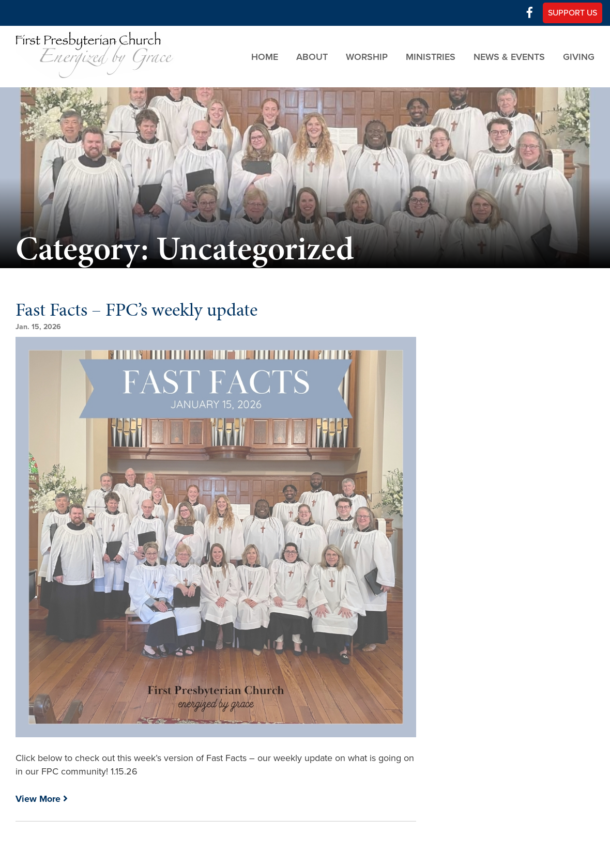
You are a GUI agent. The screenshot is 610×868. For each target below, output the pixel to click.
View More (42, 799)
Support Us (573, 13)
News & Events (509, 56)
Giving (579, 56)
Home (265, 56)
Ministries (431, 56)
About (312, 56)
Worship (367, 56)
